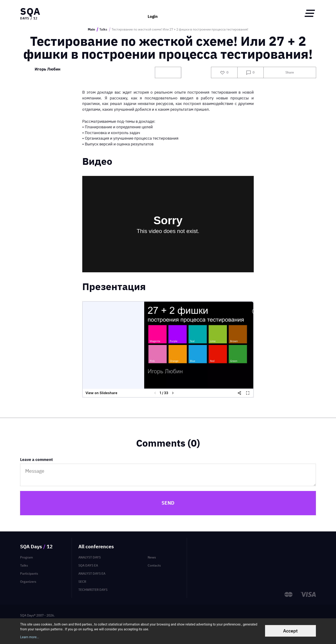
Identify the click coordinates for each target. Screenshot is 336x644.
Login (153, 13)
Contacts (154, 565)
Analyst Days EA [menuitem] (92, 573)
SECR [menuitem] (82, 582)
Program (26, 557)
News (152, 557)
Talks (103, 29)
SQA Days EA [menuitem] (88, 565)
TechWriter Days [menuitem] (93, 590)
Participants (29, 573)
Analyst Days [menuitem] (90, 557)
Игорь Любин (47, 69)
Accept (290, 631)
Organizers (28, 582)
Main (91, 29)
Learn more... (30, 637)
